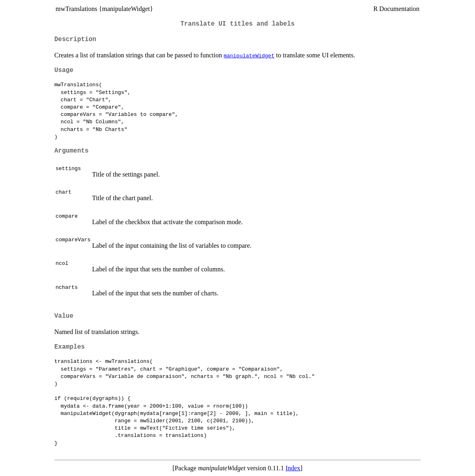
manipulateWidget (249, 55)
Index (293, 468)
